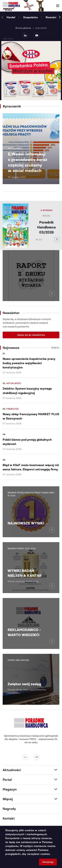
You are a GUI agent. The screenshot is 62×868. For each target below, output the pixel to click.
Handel (11, 17)
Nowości (51, 17)
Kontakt (9, 818)
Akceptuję (48, 862)
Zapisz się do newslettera (31, 335)
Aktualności (14, 383)
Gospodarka (30, 17)
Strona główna (23, 28)
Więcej (46, 216)
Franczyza (12, 409)
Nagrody (9, 809)
